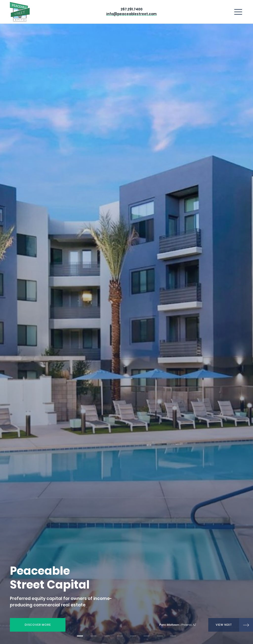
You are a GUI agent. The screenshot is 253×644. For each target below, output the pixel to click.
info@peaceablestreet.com (131, 14)
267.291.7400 (132, 9)
